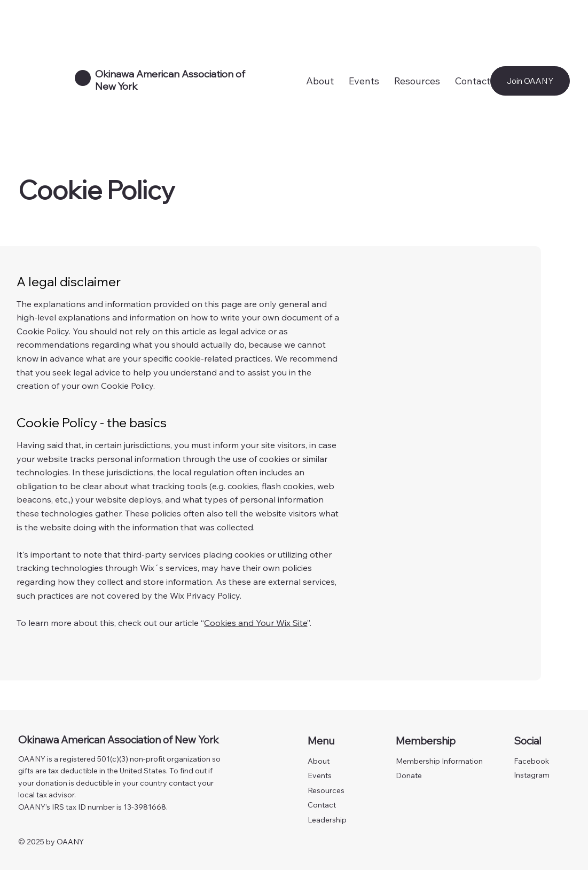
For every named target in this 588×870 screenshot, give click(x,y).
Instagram (532, 775)
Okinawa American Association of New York (119, 740)
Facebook (531, 761)
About (319, 761)
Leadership (327, 820)
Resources (326, 790)
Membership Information (439, 761)
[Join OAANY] (530, 81)
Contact (322, 805)
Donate (409, 775)
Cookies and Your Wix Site (256, 623)
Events (320, 775)
